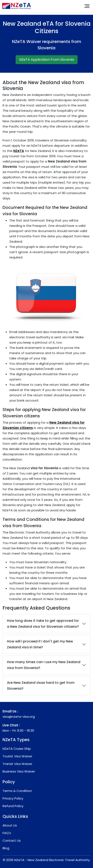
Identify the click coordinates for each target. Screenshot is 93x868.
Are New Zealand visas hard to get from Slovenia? (41, 686)
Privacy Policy (13, 798)
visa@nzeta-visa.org (19, 717)
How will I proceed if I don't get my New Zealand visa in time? (40, 644)
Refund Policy (13, 806)
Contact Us (12, 840)
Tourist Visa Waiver (17, 756)
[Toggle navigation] (87, 6)
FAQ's (7, 833)
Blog (6, 848)
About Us (10, 825)
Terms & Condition (17, 791)
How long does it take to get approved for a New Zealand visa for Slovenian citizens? (43, 624)
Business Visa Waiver (19, 771)
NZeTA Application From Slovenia (47, 60)
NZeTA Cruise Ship (17, 749)
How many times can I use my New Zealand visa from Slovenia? (44, 665)
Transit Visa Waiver (17, 764)
